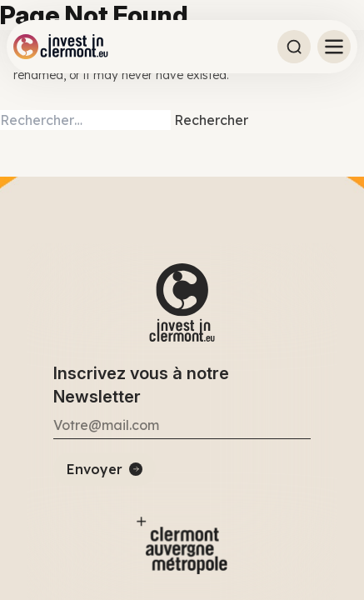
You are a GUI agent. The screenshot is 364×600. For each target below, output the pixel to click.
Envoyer (95, 469)
